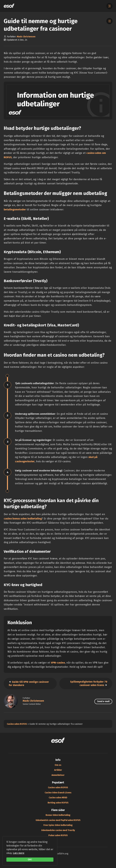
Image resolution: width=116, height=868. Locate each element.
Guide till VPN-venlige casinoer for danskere (29, 683)
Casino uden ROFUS (17, 724)
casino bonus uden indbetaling (23, 519)
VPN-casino (58, 663)
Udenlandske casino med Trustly (58, 830)
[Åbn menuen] (109, 6)
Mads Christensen (26, 37)
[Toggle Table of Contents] (109, 21)
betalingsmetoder (15, 210)
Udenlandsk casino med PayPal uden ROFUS (58, 820)
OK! (30, 859)
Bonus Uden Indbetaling (58, 815)
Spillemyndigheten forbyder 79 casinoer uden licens (89, 683)
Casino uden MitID (58, 798)
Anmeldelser (58, 775)
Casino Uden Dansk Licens (58, 793)
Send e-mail (103, 701)
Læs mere (19, 853)
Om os (58, 765)
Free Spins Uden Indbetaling (58, 825)
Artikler (58, 770)
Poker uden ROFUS (58, 835)
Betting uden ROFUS (58, 803)
